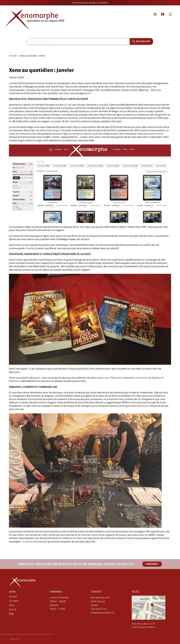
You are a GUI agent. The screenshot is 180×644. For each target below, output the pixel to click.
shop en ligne (53, 130)
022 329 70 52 (99, 611)
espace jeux (143, 406)
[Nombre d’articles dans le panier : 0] (155, 14)
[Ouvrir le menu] (170, 14)
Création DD (14, 640)
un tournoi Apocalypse (34, 542)
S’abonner (151, 564)
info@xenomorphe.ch (102, 614)
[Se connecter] (163, 14)
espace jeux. (104, 378)
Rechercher (143, 41)
